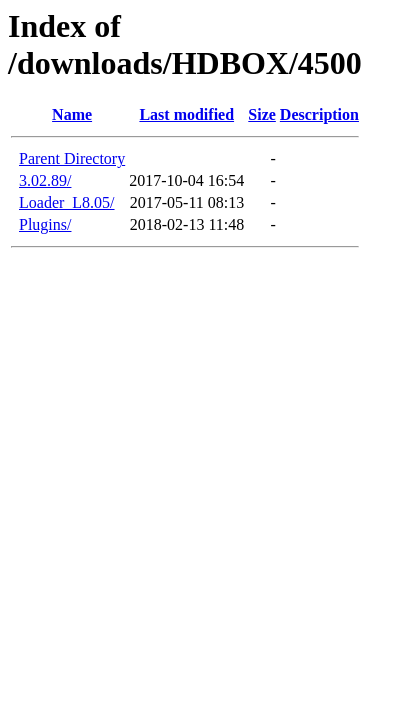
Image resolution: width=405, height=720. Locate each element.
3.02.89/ (45, 180)
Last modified (186, 114)
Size (262, 114)
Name (72, 114)
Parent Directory (72, 158)
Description (319, 114)
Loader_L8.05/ (67, 202)
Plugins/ (45, 224)
